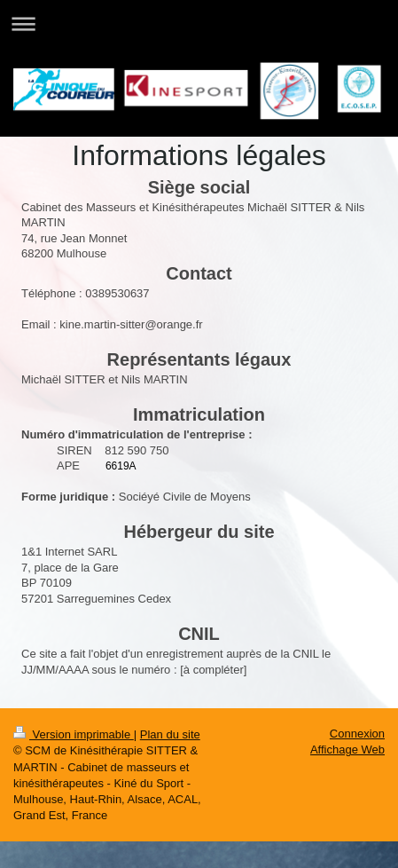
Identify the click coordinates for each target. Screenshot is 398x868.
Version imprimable (74, 734)
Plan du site (170, 734)
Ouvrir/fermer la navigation (199, 24)
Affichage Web (347, 750)
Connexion (357, 734)
